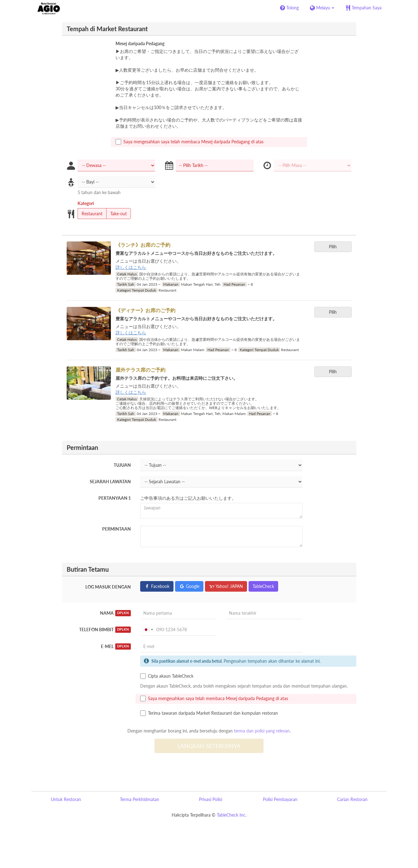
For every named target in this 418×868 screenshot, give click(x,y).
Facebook (157, 586)
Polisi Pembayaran (280, 799)
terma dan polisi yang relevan (262, 731)
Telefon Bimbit (105, 630)
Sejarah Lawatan (110, 482)
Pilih (335, 247)
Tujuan (122, 465)
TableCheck (263, 586)
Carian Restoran (352, 799)
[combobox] (148, 630)
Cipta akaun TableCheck (167, 676)
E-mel (116, 646)
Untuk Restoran (66, 799)
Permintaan (116, 529)
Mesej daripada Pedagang (140, 43)
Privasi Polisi (211, 799)
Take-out (116, 214)
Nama (115, 613)
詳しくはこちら (131, 267)
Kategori (86, 203)
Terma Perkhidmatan (140, 799)
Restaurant (90, 214)
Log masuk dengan (108, 587)
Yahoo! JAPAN (226, 586)
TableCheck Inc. (232, 815)
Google (189, 586)
